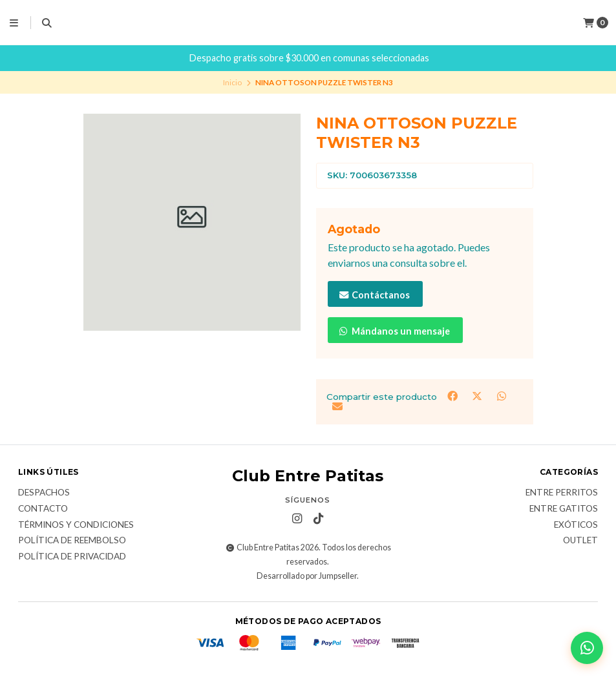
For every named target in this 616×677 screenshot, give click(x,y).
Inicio (232, 82)
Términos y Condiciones (76, 525)
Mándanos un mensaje (394, 331)
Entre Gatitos (564, 509)
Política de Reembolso (72, 541)
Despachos (44, 493)
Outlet (580, 541)
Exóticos (576, 525)
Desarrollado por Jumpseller (307, 576)
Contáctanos (374, 295)
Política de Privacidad (72, 557)
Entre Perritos (562, 493)
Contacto (43, 509)
